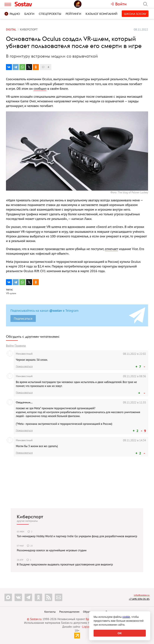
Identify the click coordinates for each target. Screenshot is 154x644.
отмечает (112, 249)
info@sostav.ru (142, 595)
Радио (12, 14)
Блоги (29, 14)
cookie (126, 617)
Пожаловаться (24, 366)
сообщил (40, 89)
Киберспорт (30, 517)
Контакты (50, 612)
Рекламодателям (69, 612)
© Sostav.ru (34, 619)
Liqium (87, 627)
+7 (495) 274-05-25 (139, 599)
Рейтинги (73, 14)
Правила (20, 345)
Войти (10, 345)
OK (120, 633)
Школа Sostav (135, 14)
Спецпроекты (50, 14)
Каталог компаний (101, 14)
